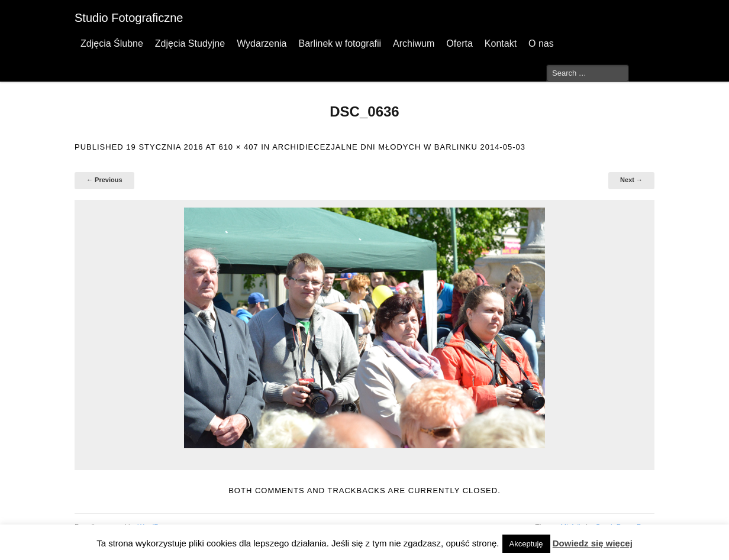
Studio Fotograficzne (129, 18)
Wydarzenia (262, 43)
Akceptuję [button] (526, 544)
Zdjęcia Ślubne (112, 43)
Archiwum (414, 43)
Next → (631, 180)
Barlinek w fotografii (340, 43)
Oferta (459, 43)
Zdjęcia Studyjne (190, 43)
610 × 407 (238, 147)
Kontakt (501, 43)
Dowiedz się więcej (593, 543)
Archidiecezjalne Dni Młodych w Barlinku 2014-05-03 (399, 147)
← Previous (104, 180)
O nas (541, 43)
